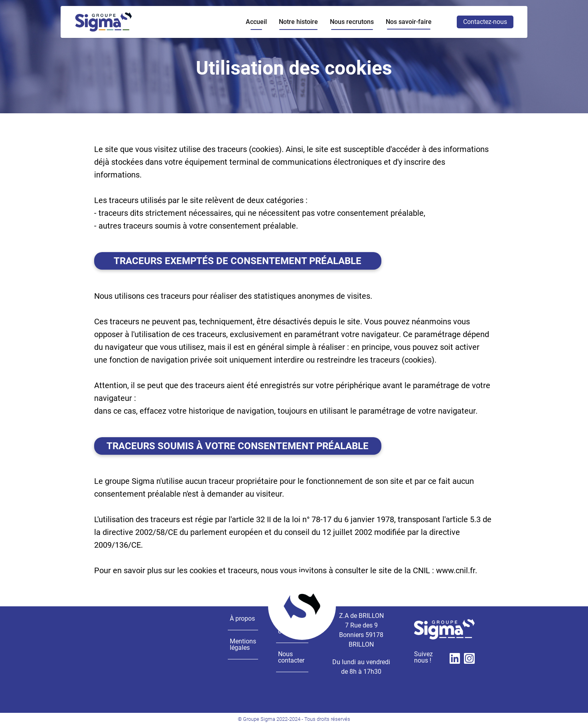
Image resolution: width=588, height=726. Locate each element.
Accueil (256, 22)
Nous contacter (291, 657)
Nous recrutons (352, 22)
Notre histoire (298, 22)
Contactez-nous (485, 22)
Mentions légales (243, 644)
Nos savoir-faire (409, 22)
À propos (242, 618)
